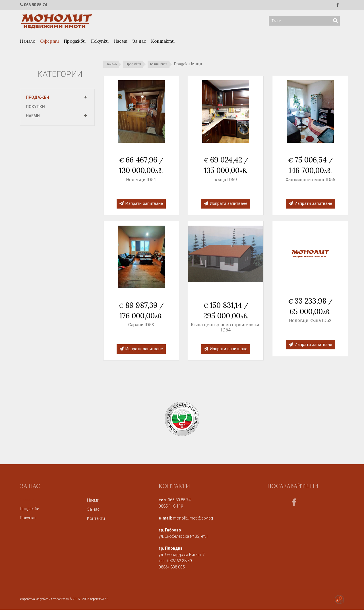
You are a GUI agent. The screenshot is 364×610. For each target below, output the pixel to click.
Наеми (120, 41)
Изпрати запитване (141, 204)
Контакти (163, 41)
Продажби (75, 41)
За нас (139, 41)
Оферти (49, 41)
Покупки (100, 41)
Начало (28, 41)
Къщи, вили (165, 64)
